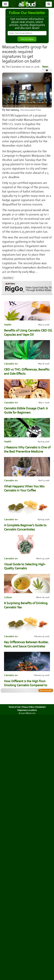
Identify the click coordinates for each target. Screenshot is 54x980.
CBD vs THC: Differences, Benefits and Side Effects (27, 372)
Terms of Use (14, 707)
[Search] (49, 4)
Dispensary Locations (27, 710)
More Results (46, 690)
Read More (8, 278)
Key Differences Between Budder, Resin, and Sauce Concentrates (26, 644)
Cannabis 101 (11, 364)
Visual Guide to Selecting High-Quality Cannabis (25, 566)
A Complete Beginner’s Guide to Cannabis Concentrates (25, 527)
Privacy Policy (28, 707)
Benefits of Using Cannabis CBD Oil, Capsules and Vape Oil (28, 332)
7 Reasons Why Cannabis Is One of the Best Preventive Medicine (27, 449)
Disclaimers (41, 707)
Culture (8, 597)
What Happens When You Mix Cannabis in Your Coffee (24, 488)
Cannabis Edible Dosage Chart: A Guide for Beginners (26, 410)
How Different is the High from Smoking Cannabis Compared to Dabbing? (26, 683)
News (45, 67)
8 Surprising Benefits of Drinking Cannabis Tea (26, 605)
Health (8, 325)
